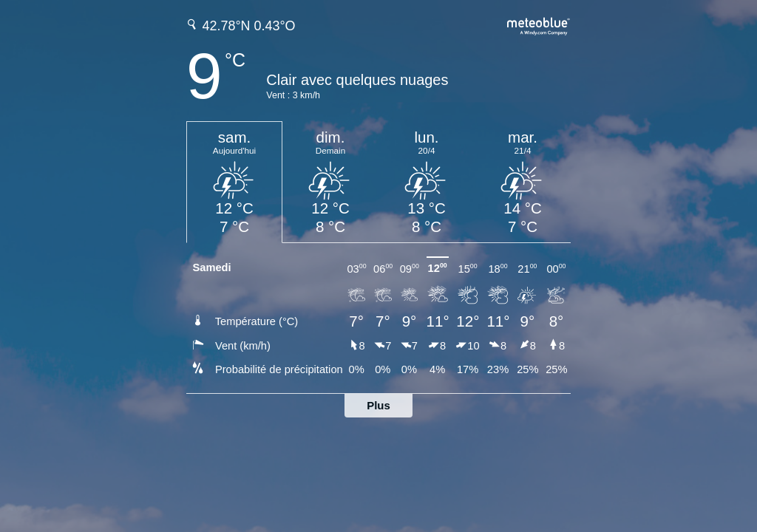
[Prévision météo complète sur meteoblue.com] (539, 25)
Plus (378, 405)
